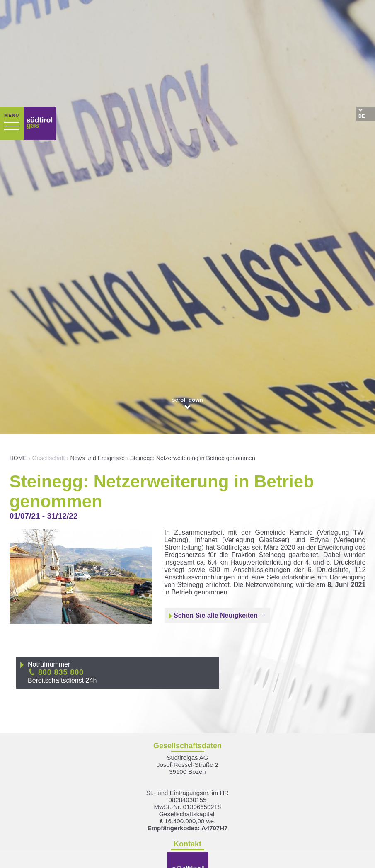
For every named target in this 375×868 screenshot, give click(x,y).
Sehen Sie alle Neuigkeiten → (218, 513)
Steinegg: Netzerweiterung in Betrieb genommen (193, 356)
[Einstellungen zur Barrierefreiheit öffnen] (19, 824)
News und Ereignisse (97, 356)
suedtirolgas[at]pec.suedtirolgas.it (187, 827)
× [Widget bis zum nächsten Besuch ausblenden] (27, 816)
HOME (18, 356)
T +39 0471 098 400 (187, 806)
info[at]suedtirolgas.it (188, 820)
